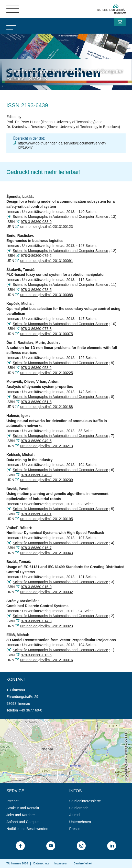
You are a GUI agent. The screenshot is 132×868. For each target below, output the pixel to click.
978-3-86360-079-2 (36, 256)
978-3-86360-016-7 (36, 548)
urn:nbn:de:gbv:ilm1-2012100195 (47, 519)
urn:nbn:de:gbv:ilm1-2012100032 (47, 592)
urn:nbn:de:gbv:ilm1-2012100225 (47, 373)
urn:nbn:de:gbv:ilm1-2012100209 (47, 480)
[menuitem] (36, 801)
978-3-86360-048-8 (36, 475)
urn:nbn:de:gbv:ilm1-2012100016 (47, 660)
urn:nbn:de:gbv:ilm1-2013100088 (47, 295)
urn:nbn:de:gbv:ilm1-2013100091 (47, 261)
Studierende (79, 808)
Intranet (12, 801)
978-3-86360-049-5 (36, 441)
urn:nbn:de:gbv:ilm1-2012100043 (47, 553)
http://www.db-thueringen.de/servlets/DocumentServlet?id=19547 (62, 145)
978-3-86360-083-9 (36, 222)
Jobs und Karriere (21, 815)
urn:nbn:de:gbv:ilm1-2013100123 (47, 227)
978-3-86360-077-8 (36, 329)
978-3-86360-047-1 (36, 514)
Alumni (75, 815)
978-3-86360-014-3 (36, 621)
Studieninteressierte (85, 801)
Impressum (61, 863)
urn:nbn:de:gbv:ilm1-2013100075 (47, 334)
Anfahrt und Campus (23, 822)
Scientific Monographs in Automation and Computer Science (60, 217)
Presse (75, 829)
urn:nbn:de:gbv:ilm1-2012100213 (47, 446)
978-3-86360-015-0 (36, 587)
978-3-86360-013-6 (36, 655)
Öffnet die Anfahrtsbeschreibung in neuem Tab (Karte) (43, 721)
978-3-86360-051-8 (36, 402)
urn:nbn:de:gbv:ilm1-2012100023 (47, 626)
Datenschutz (41, 863)
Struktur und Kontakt (23, 808)
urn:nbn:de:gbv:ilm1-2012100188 (47, 407)
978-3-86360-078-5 (36, 290)
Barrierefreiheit (83, 863)
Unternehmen (80, 822)
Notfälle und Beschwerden (27, 829)
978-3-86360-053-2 (36, 368)
